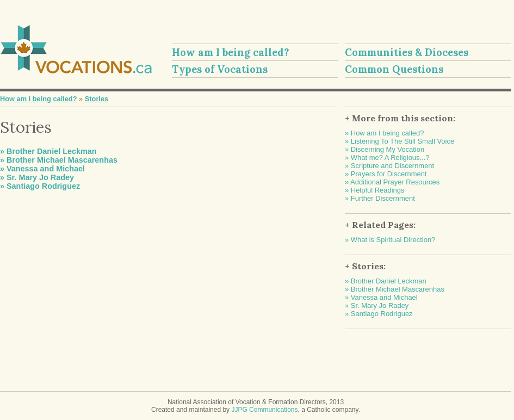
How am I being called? (231, 52)
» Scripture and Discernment (389, 166)
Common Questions (394, 69)
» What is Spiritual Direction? (390, 240)
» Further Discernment (380, 198)
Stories (97, 99)
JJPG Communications (264, 410)
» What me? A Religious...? (387, 157)
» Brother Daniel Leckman (48, 151)
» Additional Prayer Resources (392, 182)
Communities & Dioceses (407, 52)
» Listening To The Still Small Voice (400, 141)
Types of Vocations (220, 69)
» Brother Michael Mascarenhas (59, 160)
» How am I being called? (384, 133)
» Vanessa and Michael (42, 169)
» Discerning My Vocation (385, 149)
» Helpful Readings (374, 190)
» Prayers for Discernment (386, 174)
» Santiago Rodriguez (40, 186)
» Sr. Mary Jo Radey (37, 177)
